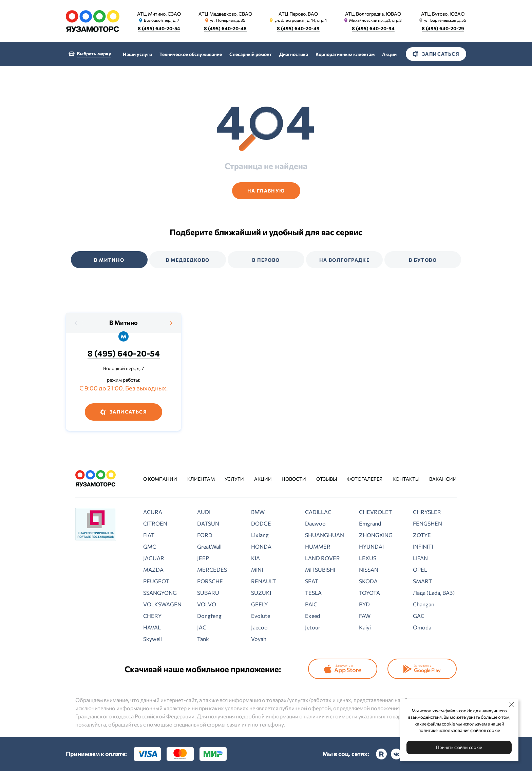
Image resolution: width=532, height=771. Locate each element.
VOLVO (207, 604)
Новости (294, 479)
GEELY (259, 604)
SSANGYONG (160, 593)
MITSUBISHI (320, 570)
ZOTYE (422, 535)
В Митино (123, 323)
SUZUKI (261, 593)
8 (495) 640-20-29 (443, 28)
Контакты (406, 479)
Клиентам (201, 479)
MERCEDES (212, 570)
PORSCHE (210, 581)
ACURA (153, 512)
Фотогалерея (365, 479)
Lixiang (260, 535)
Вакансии (443, 479)
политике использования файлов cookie (459, 730)
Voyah (259, 639)
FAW (365, 616)
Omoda (422, 627)
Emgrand (370, 523)
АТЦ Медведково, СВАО (225, 14)
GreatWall (209, 546)
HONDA (261, 546)
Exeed (312, 616)
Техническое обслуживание (191, 54)
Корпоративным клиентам (345, 54)
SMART (422, 581)
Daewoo (315, 523)
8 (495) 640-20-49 (298, 28)
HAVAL (152, 627)
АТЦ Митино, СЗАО (159, 14)
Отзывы (327, 479)
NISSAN (369, 570)
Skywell (153, 639)
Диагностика (294, 54)
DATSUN (208, 523)
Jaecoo (259, 627)
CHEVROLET (375, 512)
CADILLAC (318, 512)
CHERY (152, 616)
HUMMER (318, 546)
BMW (258, 512)
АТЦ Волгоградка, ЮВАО (373, 14)
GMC (150, 546)
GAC (419, 616)
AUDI (204, 512)
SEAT (312, 581)
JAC (202, 627)
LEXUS (368, 558)
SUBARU (208, 593)
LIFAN (420, 558)
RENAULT (263, 581)
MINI (257, 570)
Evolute (261, 616)
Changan (424, 604)
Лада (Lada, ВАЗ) (434, 593)
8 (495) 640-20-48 (225, 28)
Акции (389, 54)
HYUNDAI (371, 546)
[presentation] (76, 323)
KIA (255, 558)
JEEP (203, 558)
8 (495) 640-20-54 (159, 28)
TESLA (313, 593)
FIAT (149, 535)
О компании (160, 479)
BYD (364, 604)
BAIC (311, 604)
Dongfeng (209, 616)
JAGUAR (154, 558)
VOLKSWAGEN (162, 604)
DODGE (261, 523)
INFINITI (423, 546)
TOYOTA (369, 593)
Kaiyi (365, 627)
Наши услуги (137, 54)
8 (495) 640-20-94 (373, 28)
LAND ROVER (322, 558)
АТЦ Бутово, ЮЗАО (443, 14)
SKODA (368, 581)
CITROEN (155, 523)
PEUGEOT (156, 581)
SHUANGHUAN (325, 535)
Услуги (234, 479)
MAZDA (153, 570)
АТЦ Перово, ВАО (298, 14)
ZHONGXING (376, 535)
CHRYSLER (427, 512)
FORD (205, 535)
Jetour (313, 627)
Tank (203, 639)
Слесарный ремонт (251, 54)
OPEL (420, 570)
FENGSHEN (427, 523)
